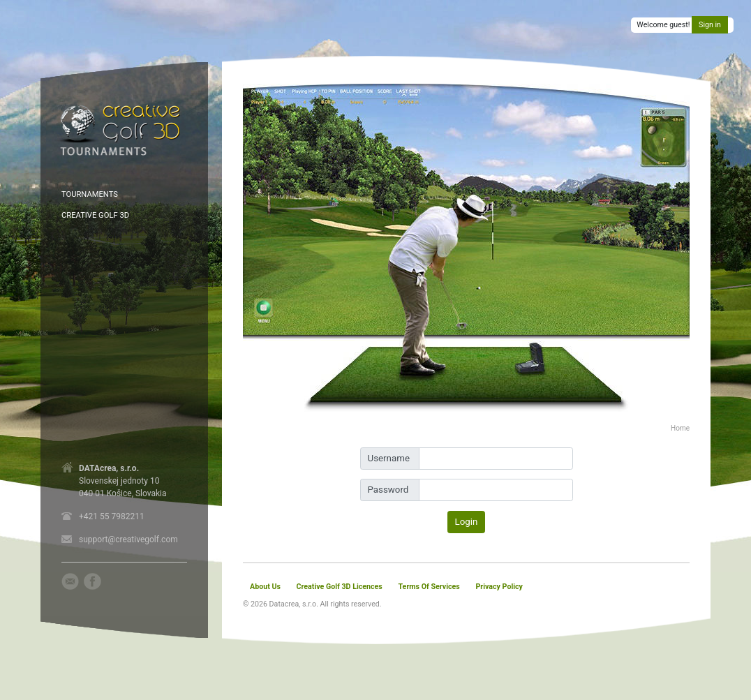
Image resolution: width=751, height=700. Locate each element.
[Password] (496, 490)
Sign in (710, 25)
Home (680, 428)
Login (467, 522)
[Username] (496, 459)
